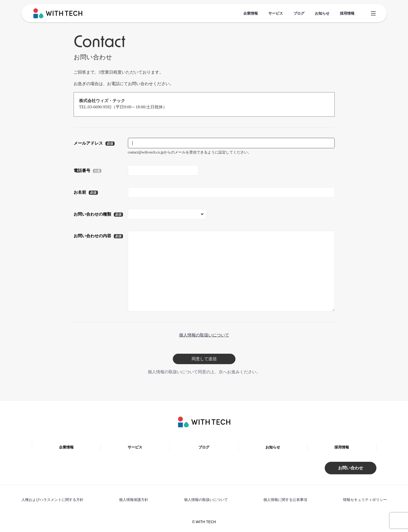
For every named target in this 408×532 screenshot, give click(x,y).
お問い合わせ (351, 468)
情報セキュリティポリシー (365, 500)
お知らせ (322, 13)
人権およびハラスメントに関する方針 (52, 500)
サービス (276, 13)
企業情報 (251, 13)
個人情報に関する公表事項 (285, 500)
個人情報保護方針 (134, 500)
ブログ (299, 13)
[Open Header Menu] (373, 13)
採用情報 (347, 13)
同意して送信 (204, 359)
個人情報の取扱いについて (204, 335)
